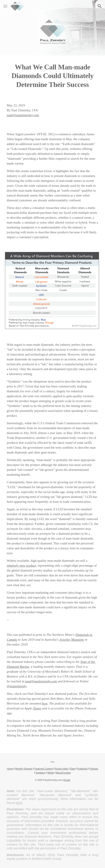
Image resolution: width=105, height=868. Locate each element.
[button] (5, 6)
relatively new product (21, 566)
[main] (52, 76)
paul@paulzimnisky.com (23, 115)
